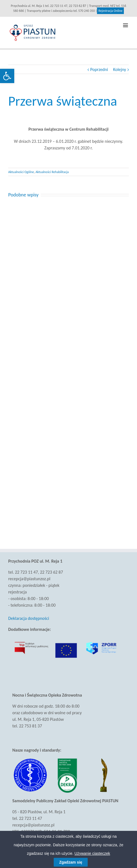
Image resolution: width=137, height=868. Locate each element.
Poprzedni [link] (99, 69)
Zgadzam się (71, 862)
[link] (7, 76)
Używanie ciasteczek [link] (92, 853)
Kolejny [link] (120, 69)
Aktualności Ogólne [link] (21, 172)
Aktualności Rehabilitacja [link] (52, 172)
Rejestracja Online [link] (110, 11)
